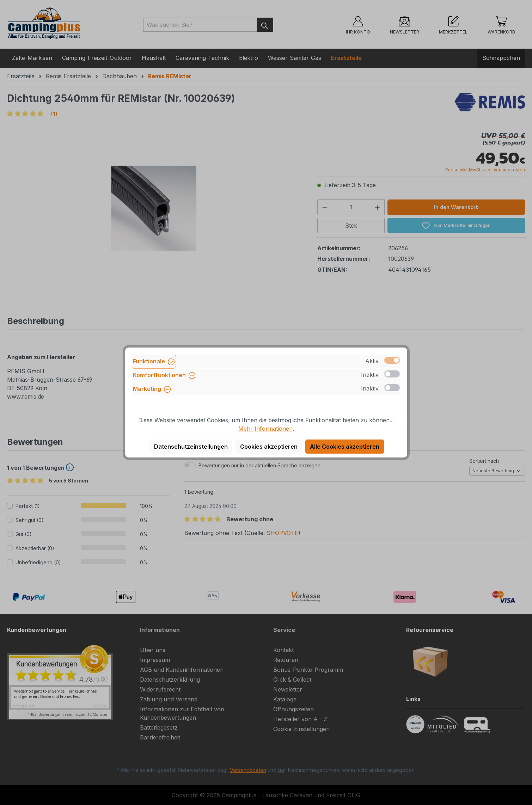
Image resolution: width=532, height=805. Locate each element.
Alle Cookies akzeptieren (345, 447)
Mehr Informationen (265, 429)
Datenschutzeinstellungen (191, 447)
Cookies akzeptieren (269, 447)
